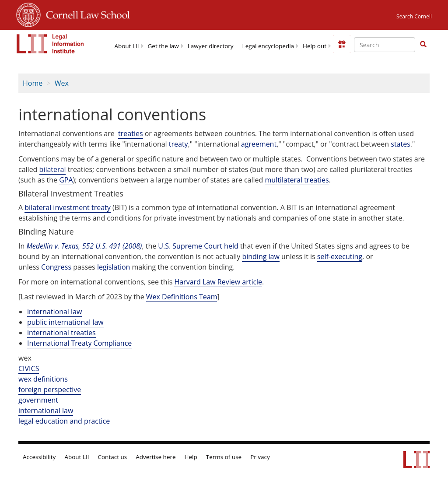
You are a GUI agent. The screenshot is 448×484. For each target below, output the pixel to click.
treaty (178, 144)
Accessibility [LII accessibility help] (39, 457)
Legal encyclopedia (268, 46)
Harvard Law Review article (218, 282)
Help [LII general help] (191, 457)
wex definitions (43, 379)
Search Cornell (414, 16)
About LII (126, 46)
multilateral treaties (297, 180)
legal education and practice (64, 421)
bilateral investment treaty (68, 207)
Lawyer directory (211, 46)
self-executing (340, 256)
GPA (66, 180)
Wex (62, 83)
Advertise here (156, 457)
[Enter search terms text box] (385, 45)
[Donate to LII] (342, 44)
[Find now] (423, 45)
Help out (315, 46)
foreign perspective (50, 389)
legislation (114, 267)
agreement (259, 144)
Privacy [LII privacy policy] (260, 457)
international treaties (61, 333)
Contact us (113, 457)
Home (33, 83)
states (401, 144)
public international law (65, 322)
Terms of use (224, 457)
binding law (261, 256)
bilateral (53, 169)
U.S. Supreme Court (190, 246)
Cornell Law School (85, 14)
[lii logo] (50, 44)
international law (54, 312)
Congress (56, 267)
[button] (423, 44)
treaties (130, 133)
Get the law (163, 46)
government (38, 400)
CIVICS (29, 368)
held (231, 246)
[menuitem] (126, 45)
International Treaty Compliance (79, 343)
